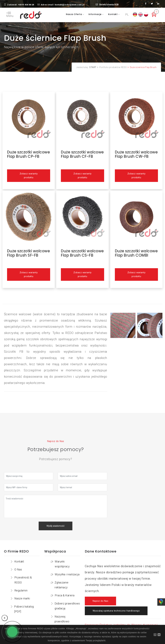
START (93, 67)
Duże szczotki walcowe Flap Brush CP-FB (29, 154)
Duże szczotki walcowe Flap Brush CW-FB (136, 154)
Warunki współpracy (62, 564)
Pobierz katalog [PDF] (24, 609)
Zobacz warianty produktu (29, 176)
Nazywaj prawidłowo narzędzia (62, 621)
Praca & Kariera (65, 595)
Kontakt (113, 14)
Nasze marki (22, 598)
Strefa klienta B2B (107, 5)
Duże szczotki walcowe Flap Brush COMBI (136, 253)
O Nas (18, 569)
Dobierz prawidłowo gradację (67, 606)
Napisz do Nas (101, 601)
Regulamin (21, 590)
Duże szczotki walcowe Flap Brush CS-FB (82, 253)
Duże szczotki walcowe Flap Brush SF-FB (29, 253)
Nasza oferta (74, 14)
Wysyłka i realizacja (67, 574)
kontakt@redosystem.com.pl (70, 5)
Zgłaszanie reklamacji (61, 585)
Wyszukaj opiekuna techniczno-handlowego (116, 611)
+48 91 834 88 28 (26, 5)
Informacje (95, 14)
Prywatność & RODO (23, 580)
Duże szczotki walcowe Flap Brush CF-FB (82, 154)
